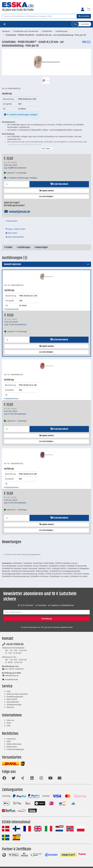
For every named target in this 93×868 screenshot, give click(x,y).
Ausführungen (23, 247)
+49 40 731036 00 (13, 644)
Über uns (10, 720)
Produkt (8, 247)
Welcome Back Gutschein (17, 694)
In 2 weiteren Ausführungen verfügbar (21, 115)
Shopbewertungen (14, 705)
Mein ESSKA (12, 699)
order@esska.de (10, 676)
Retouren (10, 707)
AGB (9, 741)
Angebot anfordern (46, 191)
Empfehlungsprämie (15, 697)
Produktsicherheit (12, 309)
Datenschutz (12, 747)
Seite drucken (11, 233)
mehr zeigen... (46, 149)
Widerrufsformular (14, 744)
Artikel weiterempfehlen (15, 237)
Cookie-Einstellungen (15, 749)
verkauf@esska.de (17, 212)
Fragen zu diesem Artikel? (16, 229)
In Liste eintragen (46, 197)
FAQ (8, 691)
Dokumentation (12, 221)
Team (9, 723)
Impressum (11, 739)
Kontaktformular (10, 679)
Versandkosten (13, 702)
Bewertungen (41, 247)
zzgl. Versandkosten (15, 168)
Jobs (9, 726)
